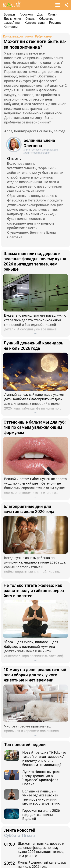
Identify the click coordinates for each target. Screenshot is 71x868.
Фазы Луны (12, 23)
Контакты (11, 27)
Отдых (30, 19)
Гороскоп (26, 14)
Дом (40, 14)
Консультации (35, 23)
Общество (46, 19)
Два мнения (12, 19)
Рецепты (55, 23)
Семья (53, 14)
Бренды (9, 14)
